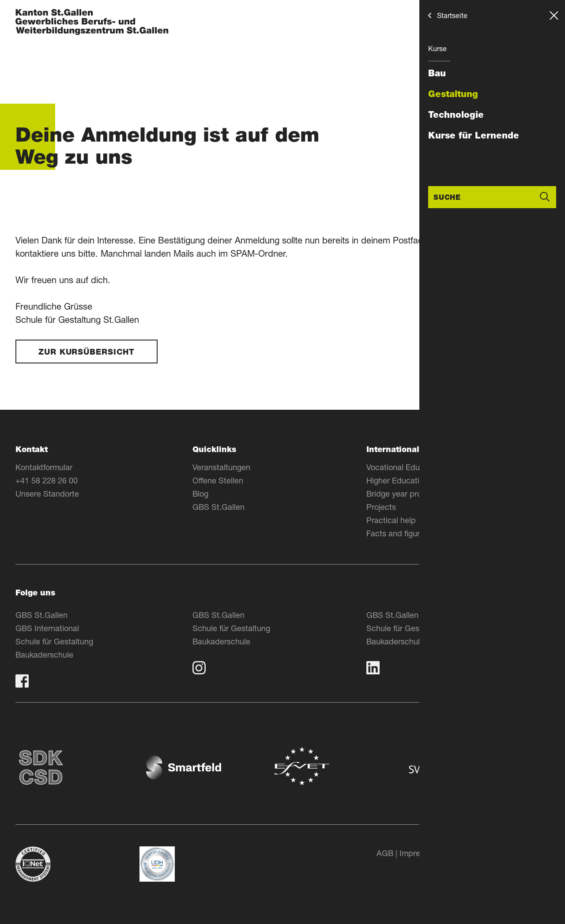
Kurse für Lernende (474, 135)
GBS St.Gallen (218, 507)
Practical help (391, 520)
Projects (381, 507)
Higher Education (397, 480)
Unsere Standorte (47, 494)
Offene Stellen (218, 480)
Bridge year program (403, 494)
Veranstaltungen (221, 467)
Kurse (437, 48)
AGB (385, 853)
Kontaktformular (44, 467)
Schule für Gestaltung (54, 641)
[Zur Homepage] (92, 23)
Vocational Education (404, 467)
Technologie (456, 115)
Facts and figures (397, 533)
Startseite (452, 15)
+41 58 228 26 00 (47, 480)
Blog (200, 494)
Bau (437, 73)
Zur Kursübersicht (87, 352)
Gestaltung (453, 94)
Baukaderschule (44, 655)
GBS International (47, 628)
